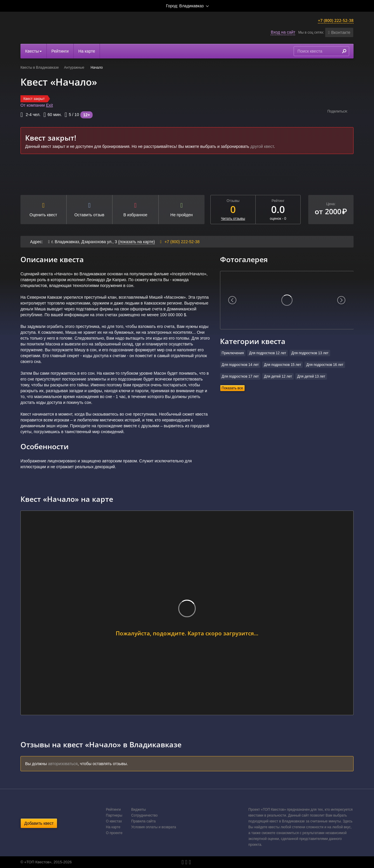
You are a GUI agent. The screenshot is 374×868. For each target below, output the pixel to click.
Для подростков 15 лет (282, 365)
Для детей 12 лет (278, 376)
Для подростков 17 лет (240, 376)
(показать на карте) (136, 242)
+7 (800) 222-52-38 (336, 20)
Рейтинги (60, 51)
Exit (50, 105)
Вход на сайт (283, 32)
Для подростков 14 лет (240, 365)
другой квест (262, 146)
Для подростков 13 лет (310, 353)
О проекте (114, 833)
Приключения (233, 353)
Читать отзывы (233, 219)
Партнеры (114, 815)
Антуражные (75, 68)
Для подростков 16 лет (325, 365)
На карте (87, 51)
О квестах (114, 821)
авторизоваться (63, 764)
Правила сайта (143, 821)
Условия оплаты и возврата (154, 827)
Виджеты (138, 810)
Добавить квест (39, 823)
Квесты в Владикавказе (40, 68)
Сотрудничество (144, 815)
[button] (339, 32)
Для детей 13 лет (311, 376)
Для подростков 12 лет (267, 353)
